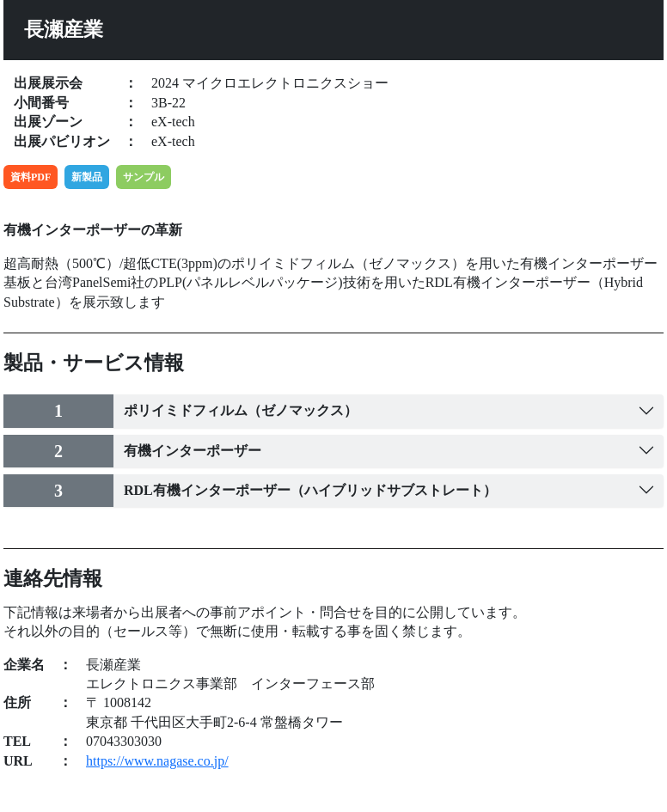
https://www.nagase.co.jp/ (157, 761)
